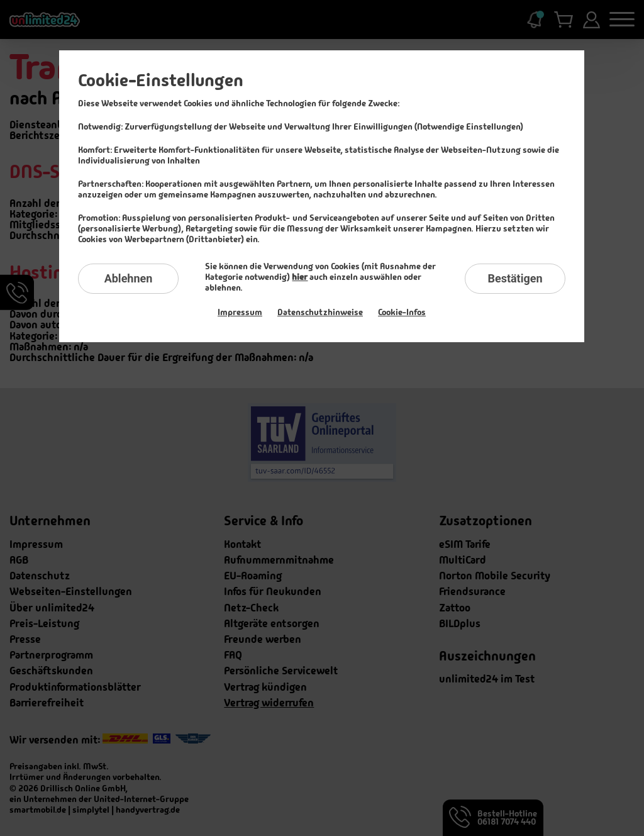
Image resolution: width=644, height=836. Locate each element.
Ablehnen (129, 278)
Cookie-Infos (402, 312)
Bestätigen (515, 278)
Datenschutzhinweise (320, 312)
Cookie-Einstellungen (161, 81)
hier (300, 277)
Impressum (240, 312)
